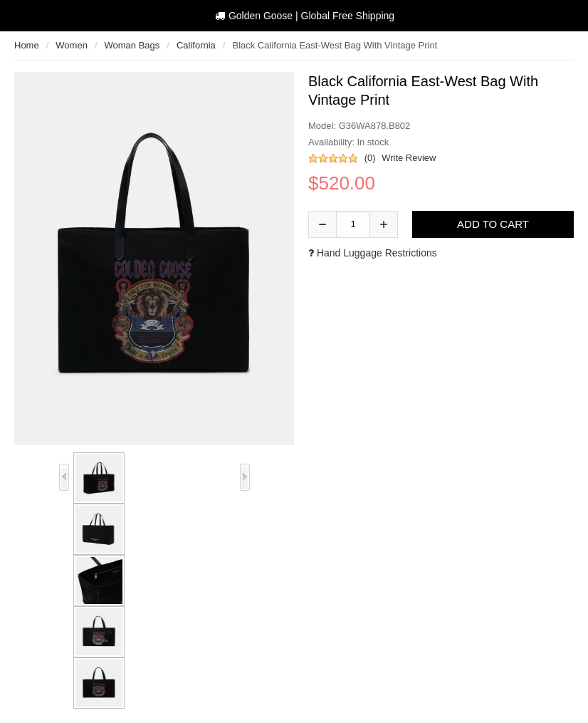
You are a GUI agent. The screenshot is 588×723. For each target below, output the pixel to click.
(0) (370, 158)
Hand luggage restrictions (373, 253)
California (196, 45)
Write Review (409, 158)
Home (27, 45)
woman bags (132, 45)
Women (72, 45)
